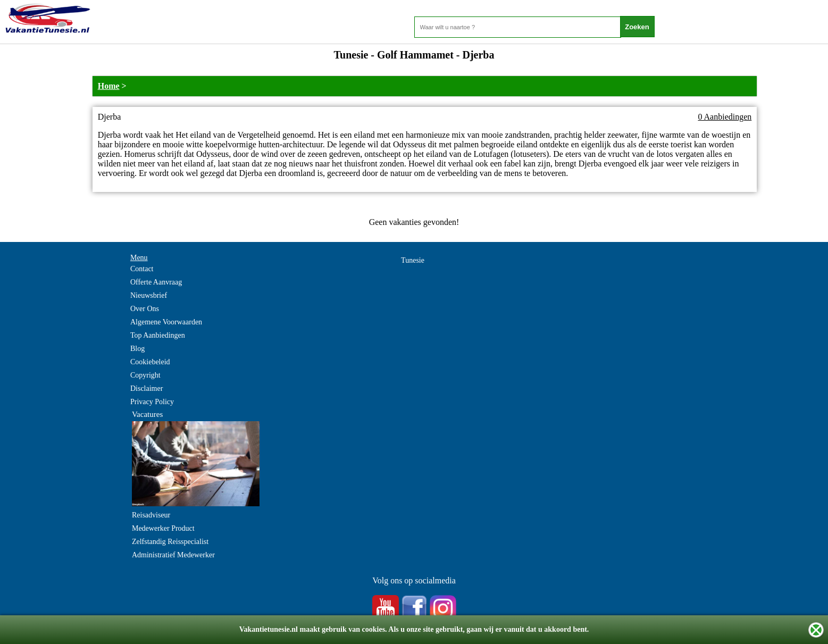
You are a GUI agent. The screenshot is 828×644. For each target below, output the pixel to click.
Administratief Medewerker (173, 555)
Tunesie (413, 260)
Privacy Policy (152, 402)
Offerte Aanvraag (156, 282)
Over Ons (145, 309)
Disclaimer (147, 388)
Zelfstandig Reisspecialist (170, 542)
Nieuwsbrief (149, 295)
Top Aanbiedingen (158, 335)
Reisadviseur (151, 515)
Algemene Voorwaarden (166, 322)
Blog (137, 349)
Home (109, 86)
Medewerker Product (163, 528)
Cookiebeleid (150, 362)
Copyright (145, 375)
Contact (142, 269)
